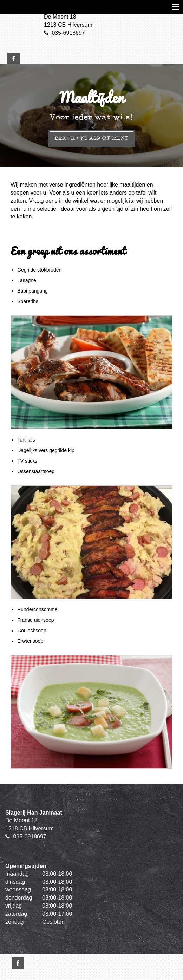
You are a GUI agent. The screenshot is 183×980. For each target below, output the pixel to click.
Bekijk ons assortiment (91, 138)
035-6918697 (68, 33)
